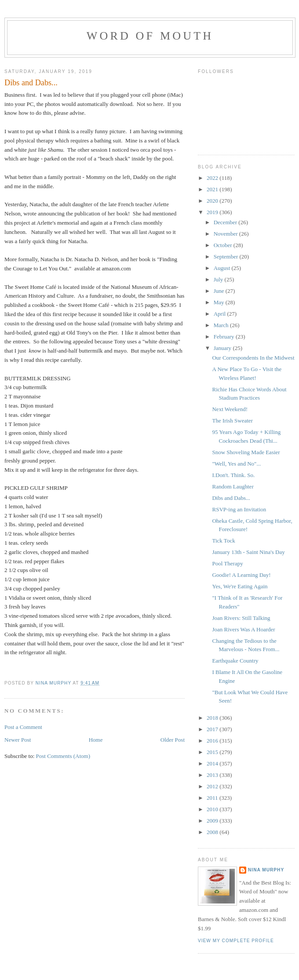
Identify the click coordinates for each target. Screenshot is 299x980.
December (226, 222)
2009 (213, 821)
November (226, 234)
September (227, 257)
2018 (213, 718)
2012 (213, 786)
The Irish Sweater (232, 421)
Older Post (173, 740)
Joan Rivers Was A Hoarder (243, 629)
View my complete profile (236, 941)
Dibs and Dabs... (231, 498)
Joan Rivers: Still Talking (241, 618)
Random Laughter (233, 486)
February (225, 337)
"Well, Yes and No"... (236, 464)
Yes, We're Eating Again (240, 586)
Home (96, 740)
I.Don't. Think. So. (233, 475)
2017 (213, 729)
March (222, 325)
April (221, 314)
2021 (213, 189)
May (220, 302)
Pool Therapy (227, 563)
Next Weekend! (230, 409)
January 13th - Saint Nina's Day (248, 552)
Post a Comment (23, 727)
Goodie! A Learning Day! (241, 575)
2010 (213, 809)
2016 (213, 741)
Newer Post (18, 740)
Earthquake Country (235, 661)
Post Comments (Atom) (63, 756)
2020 (213, 201)
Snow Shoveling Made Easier (246, 452)
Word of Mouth (150, 36)
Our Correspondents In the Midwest (253, 358)
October (224, 245)
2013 (213, 775)
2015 (213, 752)
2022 (213, 178)
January (223, 348)
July (219, 279)
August (223, 268)
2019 (213, 212)
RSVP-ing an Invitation (239, 509)
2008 (213, 832)
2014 (213, 763)
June (220, 291)
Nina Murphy (266, 870)
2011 (213, 798)
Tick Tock (223, 541)
